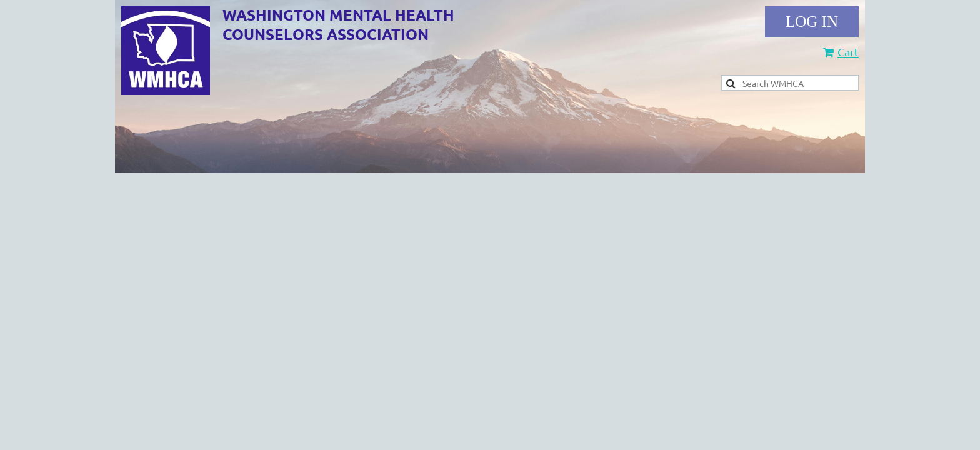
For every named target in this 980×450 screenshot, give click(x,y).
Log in (812, 22)
